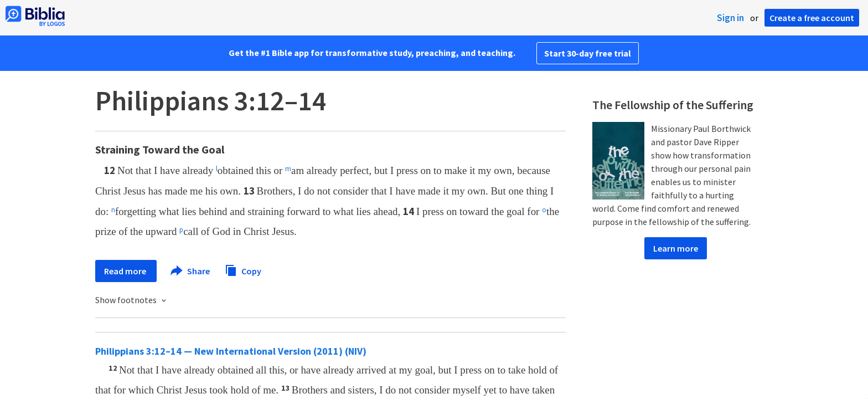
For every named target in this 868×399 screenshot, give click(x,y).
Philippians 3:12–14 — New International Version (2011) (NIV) (231, 351)
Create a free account (812, 18)
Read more (126, 271)
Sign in (730, 18)
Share (191, 271)
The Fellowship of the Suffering (673, 105)
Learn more (676, 248)
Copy (243, 270)
